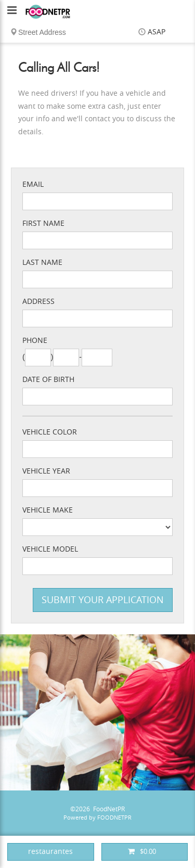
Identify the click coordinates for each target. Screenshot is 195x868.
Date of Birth (48, 380)
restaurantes (50, 852)
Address (38, 302)
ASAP (157, 32)
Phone (35, 341)
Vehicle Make (48, 510)
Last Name (42, 263)
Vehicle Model (50, 549)
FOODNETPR (114, 818)
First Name (43, 224)
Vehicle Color (50, 432)
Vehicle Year (46, 471)
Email (33, 184)
